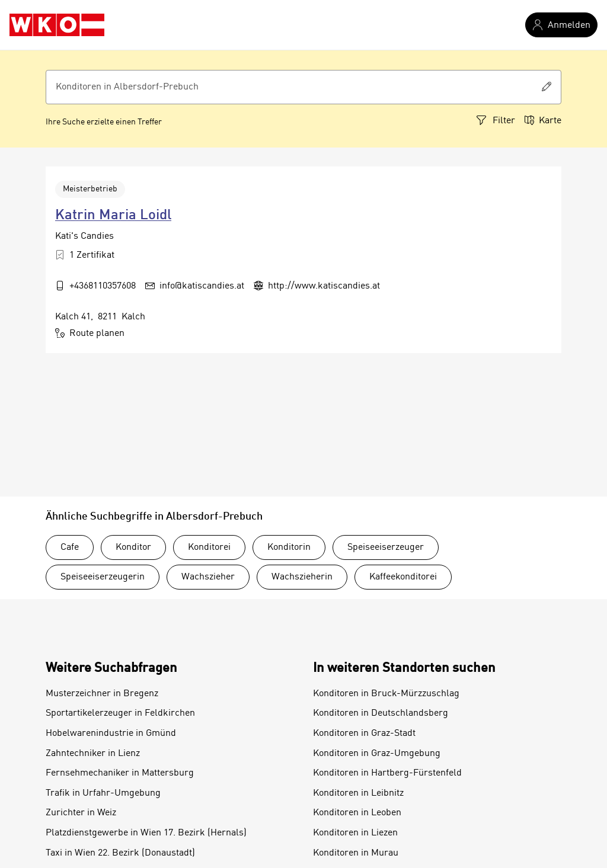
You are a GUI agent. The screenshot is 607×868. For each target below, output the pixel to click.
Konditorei (209, 547)
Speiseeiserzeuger (386, 547)
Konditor (133, 547)
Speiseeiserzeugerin (103, 577)
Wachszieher (208, 577)
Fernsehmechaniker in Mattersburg (120, 773)
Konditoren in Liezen (355, 833)
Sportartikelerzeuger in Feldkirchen (120, 713)
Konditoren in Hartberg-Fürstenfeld (387, 773)
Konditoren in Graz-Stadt (364, 734)
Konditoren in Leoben (357, 813)
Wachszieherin (302, 577)
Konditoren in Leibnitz (358, 793)
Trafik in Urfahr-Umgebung (103, 793)
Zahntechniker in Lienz (93, 754)
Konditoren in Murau (356, 853)
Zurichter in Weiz (81, 813)
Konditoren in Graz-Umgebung (377, 754)
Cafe (70, 547)
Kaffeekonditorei (403, 577)
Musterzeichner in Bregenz (102, 694)
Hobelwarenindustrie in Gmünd (111, 734)
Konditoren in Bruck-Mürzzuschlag (386, 694)
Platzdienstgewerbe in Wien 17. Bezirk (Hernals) (146, 833)
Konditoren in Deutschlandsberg (381, 713)
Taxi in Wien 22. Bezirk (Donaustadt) (120, 853)
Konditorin (289, 547)
